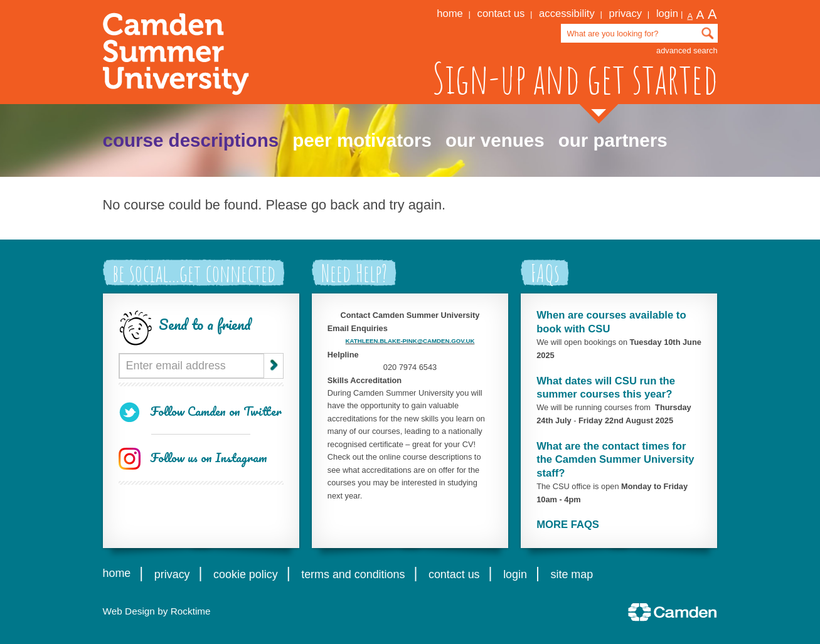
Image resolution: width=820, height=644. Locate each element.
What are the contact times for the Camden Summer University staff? (615, 460)
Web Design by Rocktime (157, 611)
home (450, 13)
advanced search (687, 50)
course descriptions (191, 140)
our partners (613, 140)
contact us (501, 13)
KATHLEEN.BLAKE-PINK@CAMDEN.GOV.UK (410, 341)
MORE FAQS (568, 525)
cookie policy (246, 574)
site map (572, 574)
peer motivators (362, 140)
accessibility (567, 13)
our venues (495, 140)
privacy (626, 13)
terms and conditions (353, 574)
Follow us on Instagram (209, 457)
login (667, 13)
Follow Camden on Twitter (216, 411)
